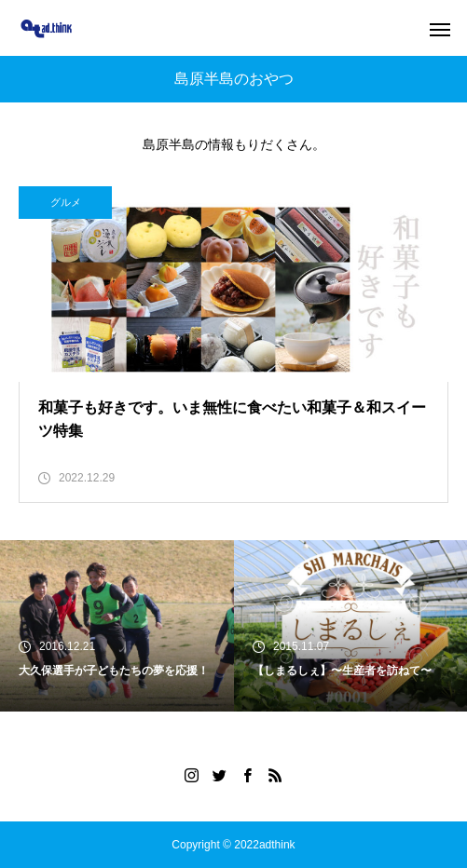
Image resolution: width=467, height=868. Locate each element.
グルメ (66, 202)
